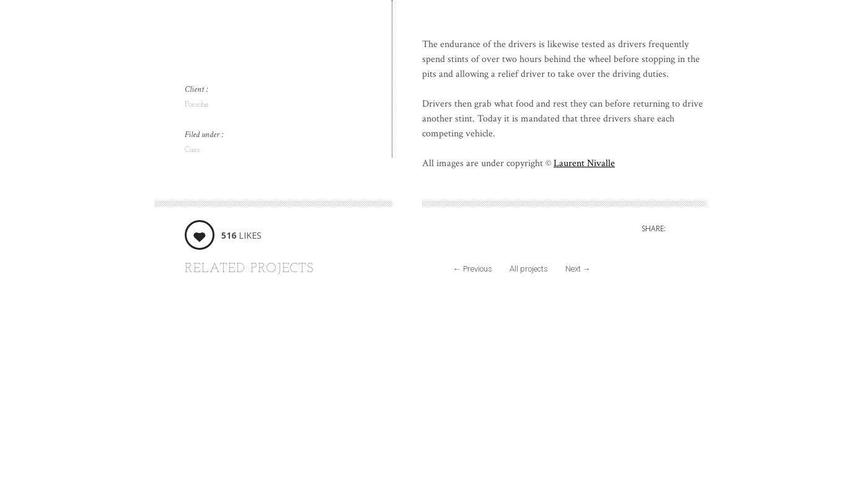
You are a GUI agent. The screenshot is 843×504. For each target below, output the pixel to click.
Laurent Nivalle (584, 163)
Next (578, 269)
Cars (192, 150)
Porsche (197, 104)
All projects (529, 269)
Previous (473, 269)
